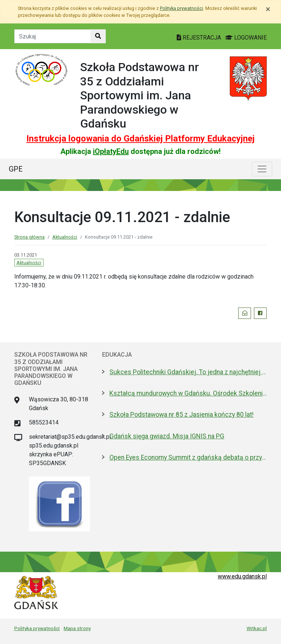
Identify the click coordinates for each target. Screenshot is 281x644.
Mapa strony (77, 628)
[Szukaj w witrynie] (98, 36)
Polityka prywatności (37, 628)
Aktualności (65, 237)
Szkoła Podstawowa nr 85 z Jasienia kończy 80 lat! (181, 415)
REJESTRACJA (200, 38)
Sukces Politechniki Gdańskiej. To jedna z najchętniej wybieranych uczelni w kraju (188, 372)
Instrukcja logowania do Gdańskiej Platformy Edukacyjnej (140, 139)
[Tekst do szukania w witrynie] (53, 36)
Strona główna (29, 237)
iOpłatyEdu (111, 151)
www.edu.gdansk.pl (242, 576)
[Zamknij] (268, 9)
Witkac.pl (257, 628)
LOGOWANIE (246, 38)
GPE (16, 169)
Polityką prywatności (181, 8)
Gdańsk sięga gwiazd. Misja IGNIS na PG (167, 436)
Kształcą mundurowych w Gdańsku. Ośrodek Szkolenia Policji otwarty (188, 393)
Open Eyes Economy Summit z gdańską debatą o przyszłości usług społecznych (188, 457)
